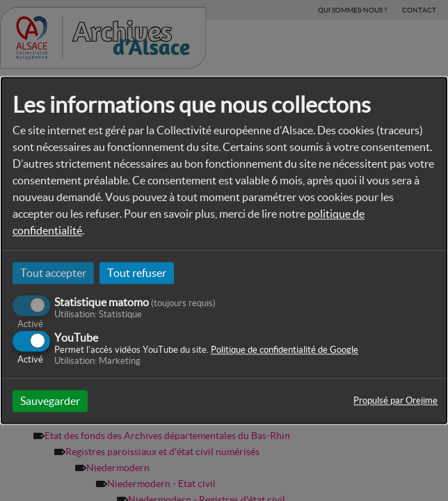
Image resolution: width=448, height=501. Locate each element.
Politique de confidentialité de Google (285, 350)
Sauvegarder (50, 401)
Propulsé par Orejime (395, 401)
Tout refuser (137, 273)
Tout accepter (53, 273)
